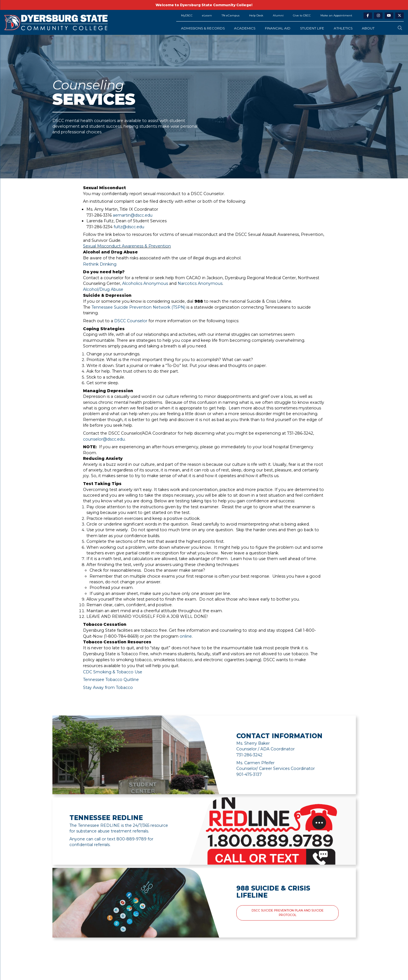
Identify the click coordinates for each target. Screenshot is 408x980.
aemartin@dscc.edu (133, 215)
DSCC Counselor (131, 321)
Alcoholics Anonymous (145, 283)
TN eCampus (230, 15)
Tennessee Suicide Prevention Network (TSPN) (138, 307)
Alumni (278, 15)
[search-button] (400, 28)
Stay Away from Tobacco (108, 688)
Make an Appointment (336, 15)
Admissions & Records (203, 28)
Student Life (312, 28)
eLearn (207, 15)
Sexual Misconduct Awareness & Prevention (127, 246)
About (368, 28)
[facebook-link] (368, 16)
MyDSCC (187, 15)
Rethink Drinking (100, 264)
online (186, 636)
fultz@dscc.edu (129, 227)
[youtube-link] (389, 16)
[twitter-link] (399, 16)
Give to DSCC (302, 15)
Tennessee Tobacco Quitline (111, 680)
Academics (245, 28)
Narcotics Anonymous (200, 283)
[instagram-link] (378, 16)
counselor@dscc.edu (104, 439)
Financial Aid (278, 28)
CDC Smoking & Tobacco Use (113, 672)
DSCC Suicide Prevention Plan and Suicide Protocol (288, 913)
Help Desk (256, 15)
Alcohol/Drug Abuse (103, 289)
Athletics (343, 28)
